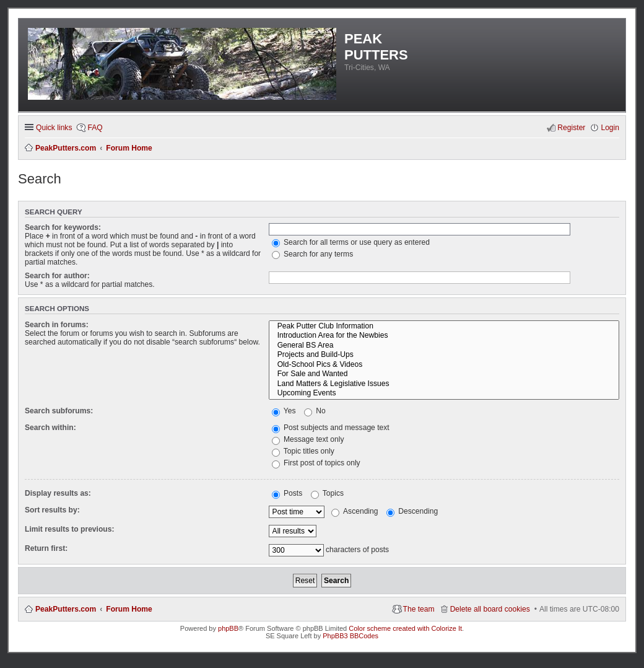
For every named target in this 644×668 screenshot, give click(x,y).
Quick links (54, 128)
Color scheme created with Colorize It (405, 628)
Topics (327, 493)
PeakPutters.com (66, 609)
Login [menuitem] (610, 128)
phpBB (228, 628)
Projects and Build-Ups (444, 355)
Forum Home (129, 609)
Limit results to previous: (69, 529)
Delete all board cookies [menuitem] (490, 609)
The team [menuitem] (419, 609)
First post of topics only (316, 463)
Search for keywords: (63, 227)
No (315, 411)
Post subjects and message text (331, 428)
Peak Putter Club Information (444, 327)
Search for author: (57, 276)
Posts (287, 493)
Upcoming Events (444, 393)
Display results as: (58, 493)
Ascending (355, 511)
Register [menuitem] (571, 128)
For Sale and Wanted (444, 374)
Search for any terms (313, 254)
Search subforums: (59, 411)
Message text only (308, 439)
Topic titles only (303, 451)
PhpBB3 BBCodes (350, 636)
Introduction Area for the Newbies (444, 336)
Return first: (46, 548)
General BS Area (444, 346)
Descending (412, 511)
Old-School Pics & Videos (444, 365)
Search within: (50, 428)
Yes (284, 411)
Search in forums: (57, 325)
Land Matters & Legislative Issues (444, 384)
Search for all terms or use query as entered (351, 242)
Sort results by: (52, 510)
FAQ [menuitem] (95, 128)
